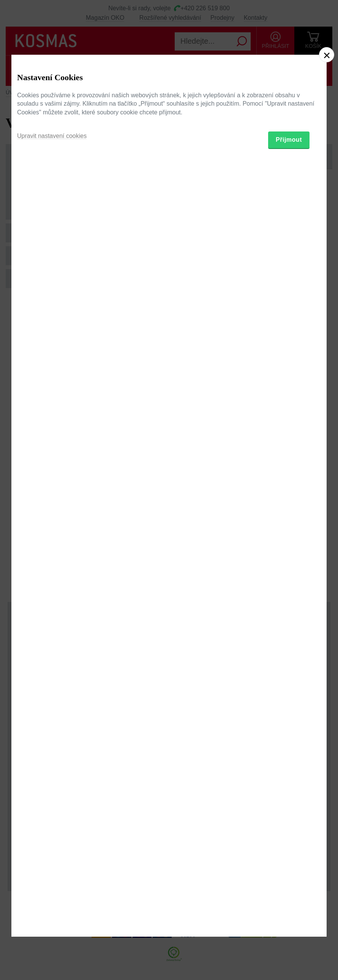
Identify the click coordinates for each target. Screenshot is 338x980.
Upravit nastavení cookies (52, 527)
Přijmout (289, 531)
